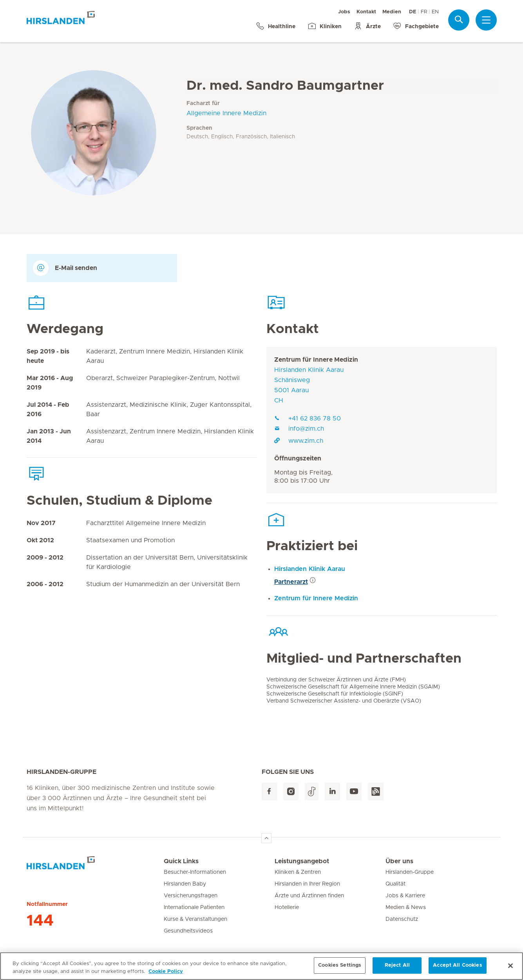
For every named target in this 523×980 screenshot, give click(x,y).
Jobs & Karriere (405, 896)
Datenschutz (402, 919)
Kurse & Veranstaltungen (195, 919)
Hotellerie (287, 908)
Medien (392, 12)
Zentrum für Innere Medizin (316, 360)
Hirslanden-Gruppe (410, 872)
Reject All (397, 970)
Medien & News (406, 908)
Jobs (344, 12)
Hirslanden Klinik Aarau (310, 569)
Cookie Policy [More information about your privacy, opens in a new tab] (166, 976)
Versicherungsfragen (191, 896)
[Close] (510, 970)
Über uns (399, 861)
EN (435, 12)
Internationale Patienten (194, 908)
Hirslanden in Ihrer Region (307, 884)
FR (424, 12)
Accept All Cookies (457, 970)
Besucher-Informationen (195, 872)
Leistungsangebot (302, 861)
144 (40, 921)
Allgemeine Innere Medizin (226, 113)
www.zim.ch (299, 441)
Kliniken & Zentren (298, 872)
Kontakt (366, 12)
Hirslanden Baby (185, 884)
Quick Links (181, 861)
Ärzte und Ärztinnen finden (309, 896)
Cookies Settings (340, 970)
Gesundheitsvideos (188, 931)
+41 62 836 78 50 (308, 418)
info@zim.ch (299, 429)
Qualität (395, 884)
